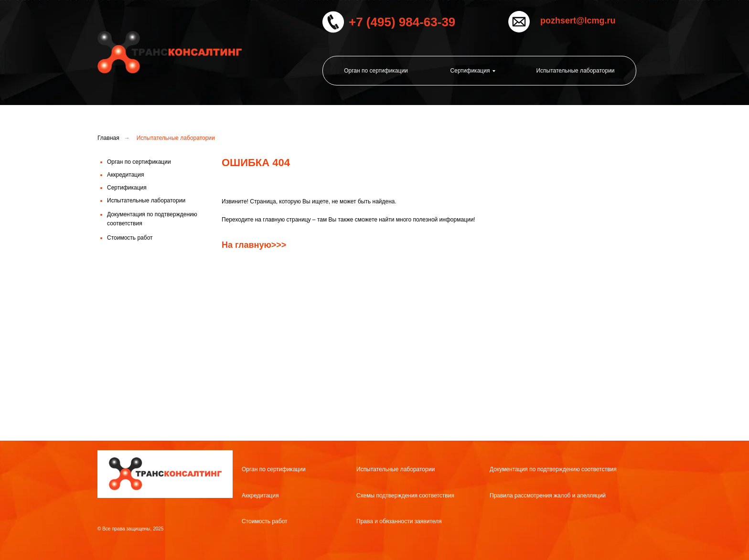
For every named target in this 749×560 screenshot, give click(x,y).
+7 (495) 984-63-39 (402, 22)
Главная (108, 138)
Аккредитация (260, 496)
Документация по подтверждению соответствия (553, 469)
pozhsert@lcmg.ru (578, 21)
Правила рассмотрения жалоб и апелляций (548, 496)
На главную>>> (254, 245)
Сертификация (470, 71)
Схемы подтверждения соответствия (405, 496)
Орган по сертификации (376, 71)
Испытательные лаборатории (575, 71)
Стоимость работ (265, 521)
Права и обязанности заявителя (399, 521)
